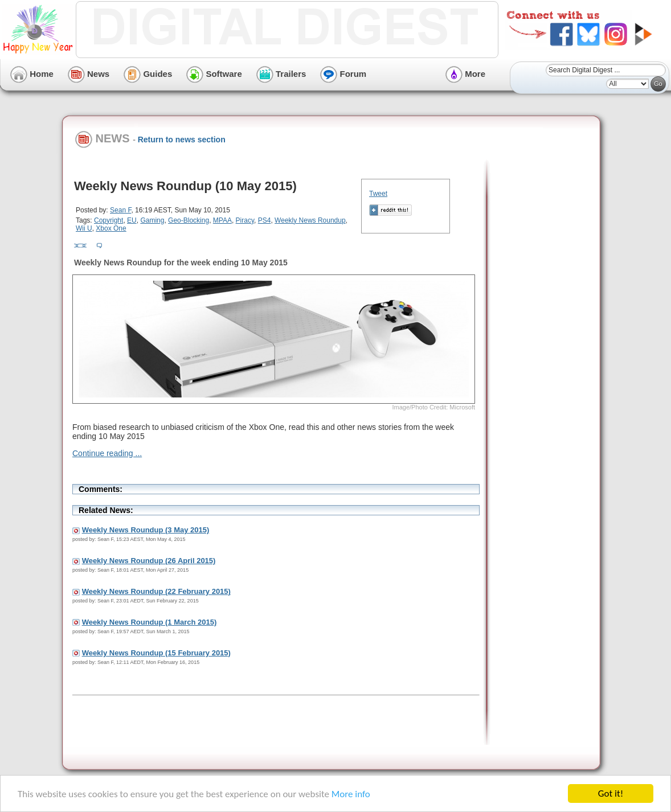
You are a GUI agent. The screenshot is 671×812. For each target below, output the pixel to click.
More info (351, 794)
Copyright (109, 220)
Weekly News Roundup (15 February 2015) (156, 653)
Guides (148, 74)
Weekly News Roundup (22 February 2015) (156, 591)
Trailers (281, 74)
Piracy (245, 220)
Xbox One (111, 228)
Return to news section (182, 140)
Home (32, 74)
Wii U (84, 228)
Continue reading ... (107, 453)
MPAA (222, 220)
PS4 (265, 220)
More (465, 74)
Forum (343, 74)
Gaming (152, 220)
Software (214, 74)
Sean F (120, 210)
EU (132, 220)
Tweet (378, 194)
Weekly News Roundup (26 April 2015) (149, 561)
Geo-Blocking (189, 220)
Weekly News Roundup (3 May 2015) (146, 530)
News (89, 74)
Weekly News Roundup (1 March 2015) (150, 622)
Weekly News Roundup (310, 220)
